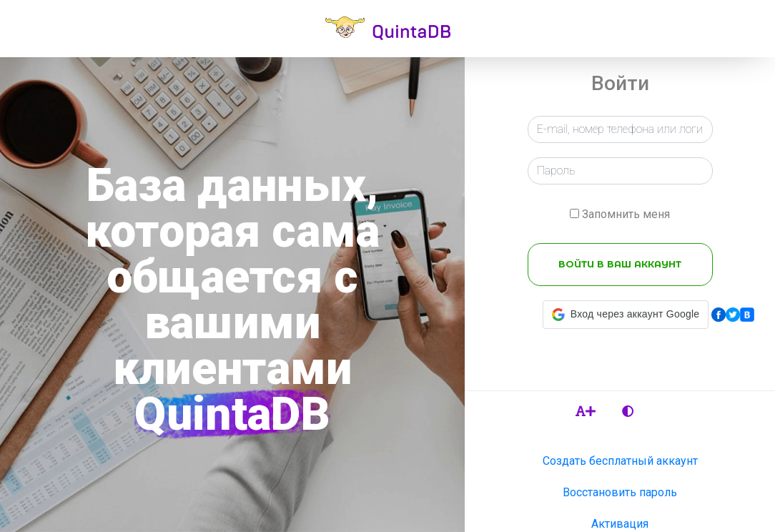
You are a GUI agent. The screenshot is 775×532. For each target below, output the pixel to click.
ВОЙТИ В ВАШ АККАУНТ (620, 264)
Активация (620, 524)
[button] (626, 315)
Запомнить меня (626, 214)
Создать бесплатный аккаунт (620, 461)
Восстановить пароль (620, 492)
